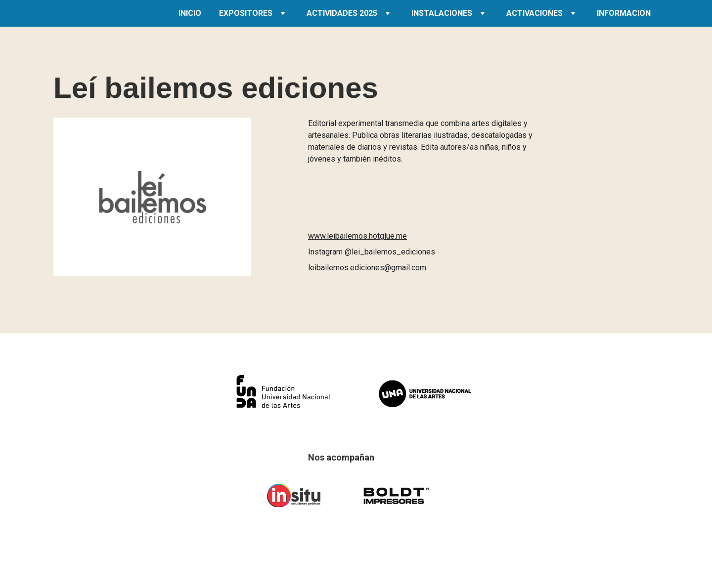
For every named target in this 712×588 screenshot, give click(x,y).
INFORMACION (624, 13)
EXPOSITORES (246, 13)
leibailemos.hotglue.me (367, 236)
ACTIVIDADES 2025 (342, 13)
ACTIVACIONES (534, 13)
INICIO (190, 13)
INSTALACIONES (442, 13)
